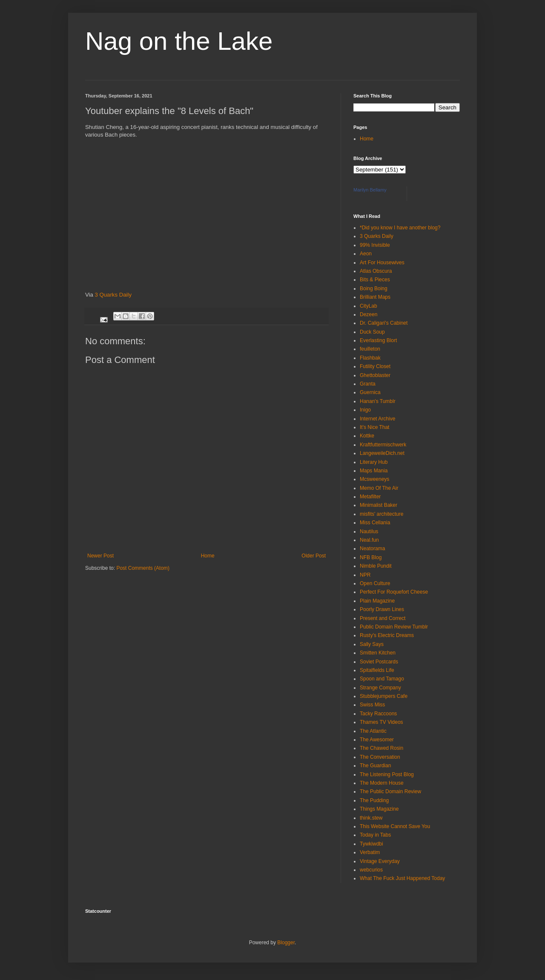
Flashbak (370, 358)
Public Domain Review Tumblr (394, 627)
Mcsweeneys (374, 479)
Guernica (370, 392)
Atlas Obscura (376, 271)
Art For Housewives (382, 263)
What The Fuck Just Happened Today (402, 878)
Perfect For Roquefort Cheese (394, 592)
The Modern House (382, 783)
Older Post (314, 556)
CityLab (369, 306)
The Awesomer (377, 740)
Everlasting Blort (378, 340)
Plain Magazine (377, 601)
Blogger (286, 943)
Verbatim (370, 852)
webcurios (371, 870)
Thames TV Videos (381, 722)
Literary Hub (374, 462)
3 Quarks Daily (113, 295)
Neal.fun (369, 540)
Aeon (366, 254)
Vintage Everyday (380, 861)
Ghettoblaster (375, 375)
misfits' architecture (381, 514)
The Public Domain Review (390, 791)
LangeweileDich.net (382, 453)
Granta (368, 384)
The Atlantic (373, 731)
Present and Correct (383, 618)
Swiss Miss (372, 705)
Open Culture (375, 583)
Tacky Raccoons (378, 714)
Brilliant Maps (375, 297)
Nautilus (369, 531)
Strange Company (380, 688)
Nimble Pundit (376, 566)
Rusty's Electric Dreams (387, 635)
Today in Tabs (375, 835)
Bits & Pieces (375, 280)
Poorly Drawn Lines (382, 609)
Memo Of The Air (379, 488)
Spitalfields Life (377, 670)
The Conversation (380, 757)
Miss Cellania (375, 523)
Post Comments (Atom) (143, 568)
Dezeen (369, 314)
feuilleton (370, 349)
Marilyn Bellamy (370, 190)
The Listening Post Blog (387, 774)
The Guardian (375, 766)
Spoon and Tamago (382, 679)
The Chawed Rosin (381, 748)
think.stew (371, 818)
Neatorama (372, 549)
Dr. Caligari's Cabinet (384, 323)
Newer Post (100, 556)
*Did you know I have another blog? (400, 228)
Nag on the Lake (179, 41)
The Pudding (374, 800)
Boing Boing (374, 289)
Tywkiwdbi (371, 844)
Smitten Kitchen (378, 653)
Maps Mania (374, 471)
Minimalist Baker (379, 505)
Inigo (365, 410)
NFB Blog (371, 557)
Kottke (367, 436)
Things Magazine (379, 809)
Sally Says (372, 644)
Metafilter (370, 497)
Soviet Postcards (379, 662)
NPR (365, 575)
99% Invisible (375, 245)
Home (208, 556)
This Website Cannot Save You (395, 826)
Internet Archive (377, 419)
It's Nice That (374, 427)
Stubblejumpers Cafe (384, 696)
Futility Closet (375, 366)
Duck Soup (372, 332)
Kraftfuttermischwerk (383, 445)
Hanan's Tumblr (378, 401)
